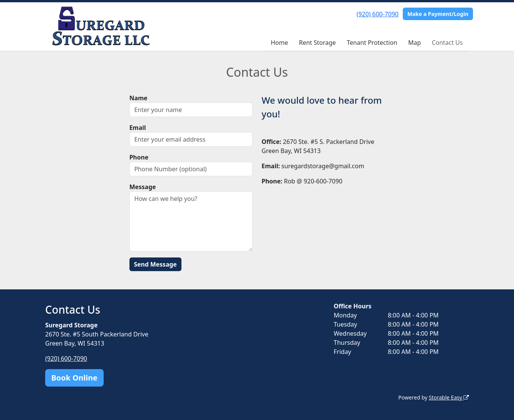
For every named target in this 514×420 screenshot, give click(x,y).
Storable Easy (449, 397)
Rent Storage (317, 43)
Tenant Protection (372, 43)
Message (143, 187)
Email (138, 128)
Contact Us (447, 43)
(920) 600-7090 (377, 14)
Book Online (74, 378)
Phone (139, 157)
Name (139, 98)
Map (414, 43)
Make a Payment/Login (438, 14)
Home (279, 43)
